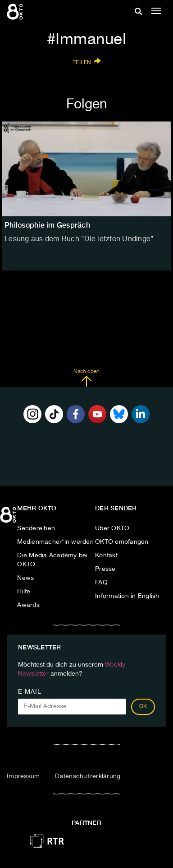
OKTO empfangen (122, 542)
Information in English (127, 596)
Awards (28, 605)
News (25, 578)
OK (143, 707)
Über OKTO (112, 528)
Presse (105, 569)
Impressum (23, 776)
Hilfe (24, 592)
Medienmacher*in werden (55, 542)
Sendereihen (36, 528)
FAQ (101, 583)
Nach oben (86, 378)
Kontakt (106, 555)
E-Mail (30, 692)
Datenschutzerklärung (88, 776)
